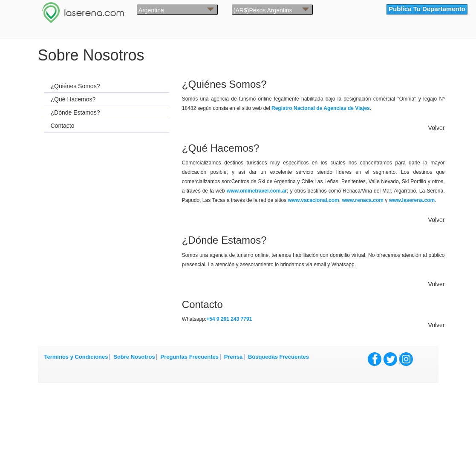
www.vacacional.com (313, 200)
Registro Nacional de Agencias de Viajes (321, 108)
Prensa (233, 357)
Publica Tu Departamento (427, 9)
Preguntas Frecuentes (190, 357)
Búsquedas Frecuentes (278, 357)
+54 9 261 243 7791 (229, 319)
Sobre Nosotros (134, 357)
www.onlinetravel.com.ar (257, 191)
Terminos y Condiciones (76, 357)
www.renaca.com (363, 200)
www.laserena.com (412, 200)
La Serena (109, 11)
